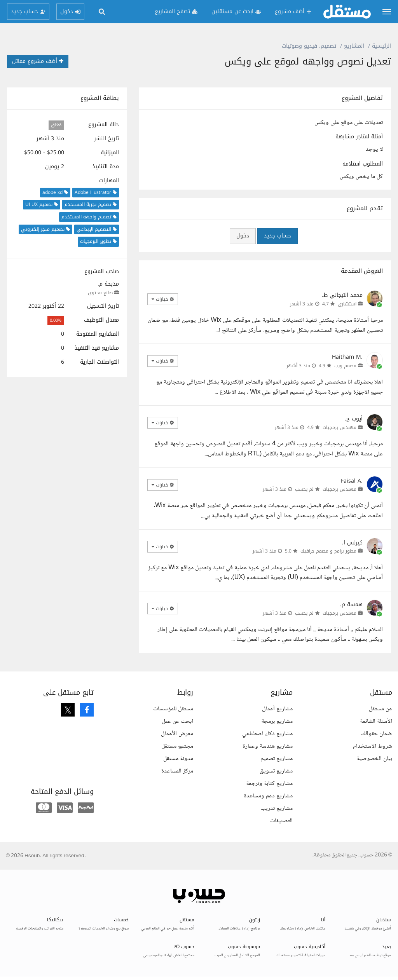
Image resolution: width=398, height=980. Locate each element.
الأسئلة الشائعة (376, 721)
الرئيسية (381, 46)
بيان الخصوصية (374, 759)
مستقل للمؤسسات (173, 709)
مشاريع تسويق (276, 771)
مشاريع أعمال (277, 709)
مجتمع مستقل (177, 746)
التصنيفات (281, 821)
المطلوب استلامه (363, 164)
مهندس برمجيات (340, 427)
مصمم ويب (345, 366)
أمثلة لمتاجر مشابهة (359, 137)
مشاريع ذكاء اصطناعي (267, 734)
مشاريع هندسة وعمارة (268, 746)
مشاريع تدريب (277, 808)
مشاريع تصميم (277, 759)
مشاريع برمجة (277, 721)
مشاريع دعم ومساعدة (268, 796)
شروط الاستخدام (373, 746)
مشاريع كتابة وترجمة (269, 784)
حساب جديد (278, 236)
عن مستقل (381, 709)
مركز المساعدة (177, 771)
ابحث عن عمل (177, 721)
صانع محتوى (100, 293)
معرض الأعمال (177, 734)
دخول (243, 236)
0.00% (56, 320)
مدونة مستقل (178, 759)
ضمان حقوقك (377, 734)
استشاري (347, 304)
